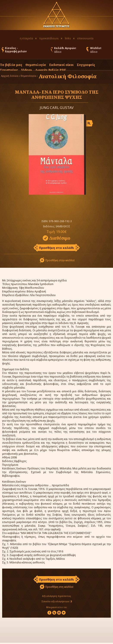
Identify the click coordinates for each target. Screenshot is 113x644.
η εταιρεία (26, 38)
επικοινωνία (85, 38)
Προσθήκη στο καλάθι (57, 248)
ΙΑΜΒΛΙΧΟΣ (63, 226)
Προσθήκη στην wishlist (60, 260)
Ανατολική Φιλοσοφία (68, 76)
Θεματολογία (36, 65)
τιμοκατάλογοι (49, 38)
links (68, 38)
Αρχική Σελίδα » (10, 76)
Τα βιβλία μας (11, 65)
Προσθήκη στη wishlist (59, 587)
